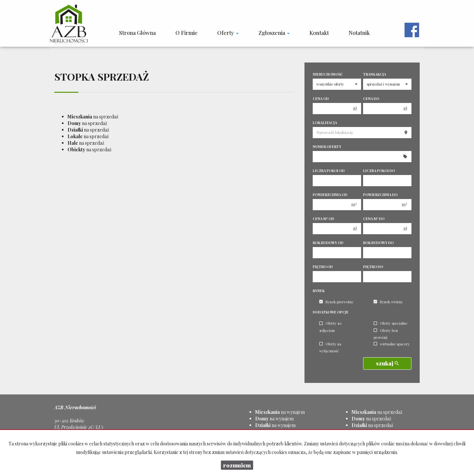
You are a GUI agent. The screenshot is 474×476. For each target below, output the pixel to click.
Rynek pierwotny (336, 302)
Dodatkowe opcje (331, 312)
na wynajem (280, 412)
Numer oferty (327, 147)
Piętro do (373, 267)
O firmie (186, 33)
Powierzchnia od (330, 195)
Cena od (321, 99)
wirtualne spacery (392, 344)
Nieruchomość (328, 74)
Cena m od (323, 219)
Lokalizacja (325, 123)
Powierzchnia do (380, 195)
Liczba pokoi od (329, 171)
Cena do (371, 99)
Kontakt (319, 33)
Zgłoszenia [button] (274, 33)
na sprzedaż (93, 117)
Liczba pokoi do (379, 171)
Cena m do (374, 219)
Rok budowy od (328, 243)
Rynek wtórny (388, 302)
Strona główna (137, 33)
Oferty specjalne (390, 324)
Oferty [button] (228, 33)
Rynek (319, 291)
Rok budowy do (378, 243)
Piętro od (323, 267)
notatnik (359, 33)
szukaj (387, 363)
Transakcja (375, 74)
